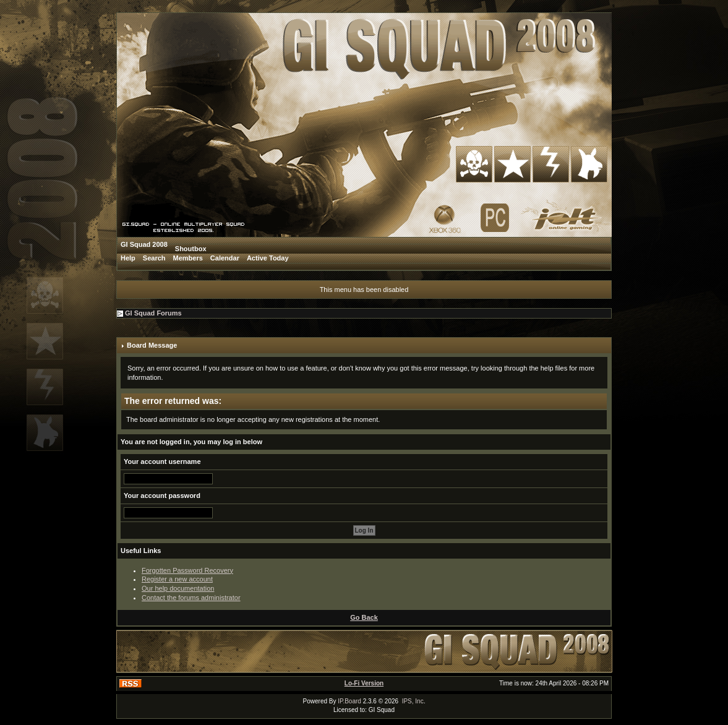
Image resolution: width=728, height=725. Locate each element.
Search (154, 258)
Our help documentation (178, 588)
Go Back (364, 617)
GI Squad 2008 (144, 244)
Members (188, 258)
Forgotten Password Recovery (187, 570)
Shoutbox (191, 249)
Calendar (225, 258)
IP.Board (349, 701)
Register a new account (177, 579)
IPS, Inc (413, 701)
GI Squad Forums (153, 313)
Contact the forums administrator (191, 598)
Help (128, 258)
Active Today (268, 258)
